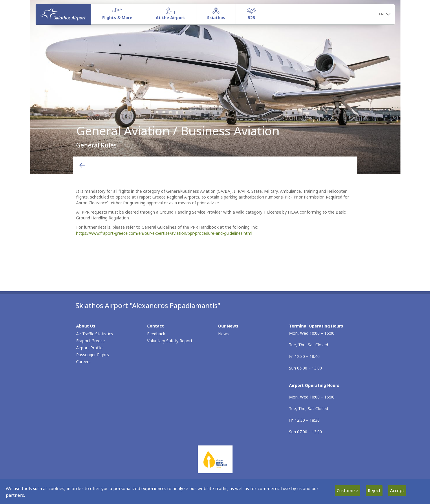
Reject (374, 490)
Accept (397, 490)
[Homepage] (63, 14)
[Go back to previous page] (82, 165)
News (223, 334)
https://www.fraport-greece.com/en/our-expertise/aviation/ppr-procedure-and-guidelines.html (164, 233)
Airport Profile (89, 348)
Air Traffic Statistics (95, 334)
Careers (83, 362)
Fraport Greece (90, 341)
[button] (385, 14)
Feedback (156, 334)
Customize (347, 490)
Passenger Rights (93, 355)
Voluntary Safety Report (170, 341)
